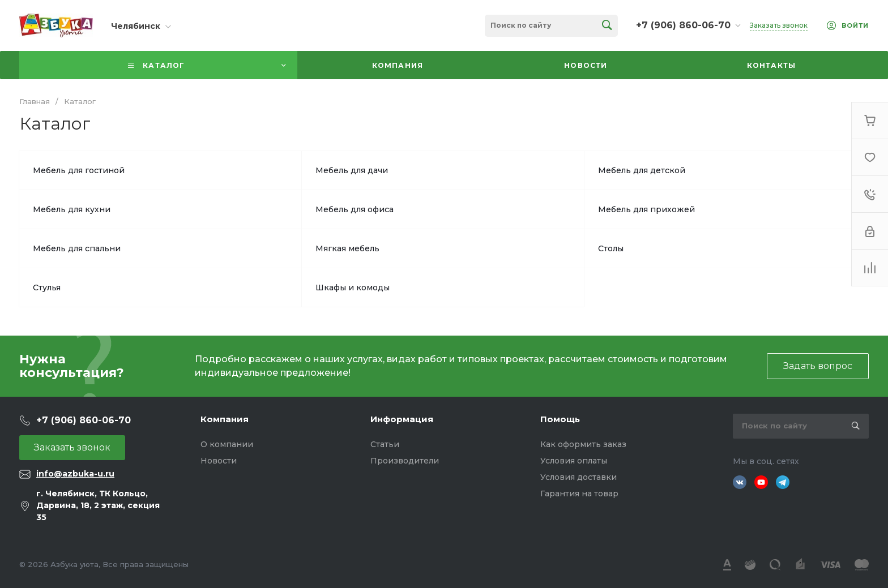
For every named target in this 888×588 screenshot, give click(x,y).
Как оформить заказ (583, 444)
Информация (402, 419)
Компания (225, 419)
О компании (227, 444)
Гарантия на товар (579, 493)
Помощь (560, 419)
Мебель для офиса (355, 209)
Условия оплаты (574, 461)
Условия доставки (579, 477)
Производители (405, 461)
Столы (611, 248)
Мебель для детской (642, 170)
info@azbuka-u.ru (75, 474)
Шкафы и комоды (353, 287)
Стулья (47, 287)
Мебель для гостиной (79, 170)
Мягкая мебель (347, 248)
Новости (219, 461)
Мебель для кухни (72, 209)
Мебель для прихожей (646, 209)
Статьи (385, 444)
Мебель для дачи (352, 170)
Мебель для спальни (77, 248)
